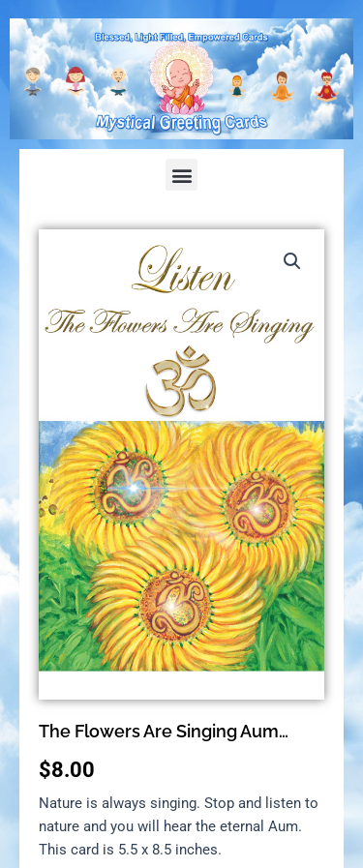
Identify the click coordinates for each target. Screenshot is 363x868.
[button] (181, 175)
